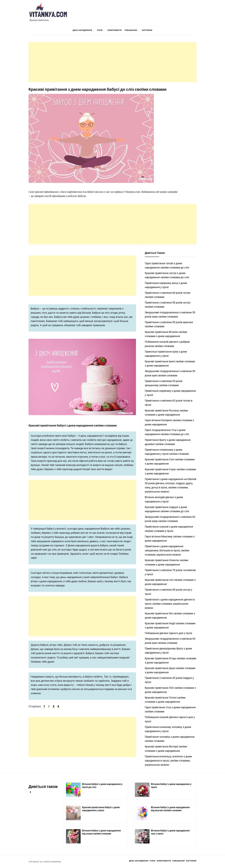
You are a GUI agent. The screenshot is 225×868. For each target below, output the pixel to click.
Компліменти (115, 30)
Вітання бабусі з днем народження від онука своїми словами (101, 832)
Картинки (147, 30)
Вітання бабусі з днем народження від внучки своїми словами (170, 809)
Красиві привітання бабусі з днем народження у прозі (101, 809)
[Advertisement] (113, 62)
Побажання (132, 31)
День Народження (83, 31)
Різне (101, 31)
